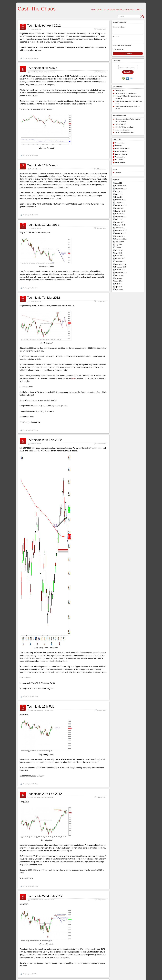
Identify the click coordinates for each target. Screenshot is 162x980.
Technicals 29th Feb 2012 (44, 440)
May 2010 (119, 284)
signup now (116, 46)
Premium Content (35, 29)
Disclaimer (127, 130)
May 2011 (119, 250)
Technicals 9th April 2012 (44, 26)
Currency (118, 146)
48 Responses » (101, 169)
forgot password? (126, 46)
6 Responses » (102, 797)
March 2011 (119, 256)
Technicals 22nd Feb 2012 (45, 896)
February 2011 (120, 259)
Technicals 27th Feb (41, 707)
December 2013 (121, 205)
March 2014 (119, 197)
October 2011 (120, 236)
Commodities (120, 143)
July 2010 (119, 278)
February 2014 (120, 200)
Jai (30, 58)
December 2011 (121, 231)
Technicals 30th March (42, 68)
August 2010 (120, 275)
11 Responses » (101, 228)
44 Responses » (101, 29)
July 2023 (119, 183)
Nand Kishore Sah (122, 133)
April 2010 (119, 287)
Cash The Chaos (37, 9)
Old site (118, 173)
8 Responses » (102, 72)
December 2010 (121, 264)
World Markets (120, 163)
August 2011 (120, 242)
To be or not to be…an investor (126, 93)
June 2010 (119, 281)
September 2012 (121, 217)
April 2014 (119, 194)
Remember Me (118, 49)
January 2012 (120, 228)
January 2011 (120, 261)
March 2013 (119, 208)
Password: (116, 37)
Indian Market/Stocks (37, 72)
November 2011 (121, 233)
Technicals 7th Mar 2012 (44, 298)
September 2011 (121, 239)
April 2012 (119, 219)
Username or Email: (119, 27)
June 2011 (119, 247)
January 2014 (120, 203)
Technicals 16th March (42, 165)
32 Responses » (101, 444)
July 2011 (119, 245)
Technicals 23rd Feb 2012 (44, 794)
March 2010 (119, 289)
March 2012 (119, 222)
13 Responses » (101, 301)
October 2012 (120, 214)
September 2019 (121, 189)
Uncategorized (120, 157)
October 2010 (120, 270)
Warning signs (120, 90)
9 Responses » (102, 710)
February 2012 (120, 225)
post (73, 378)
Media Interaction (121, 151)
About (123, 124)
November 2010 (121, 267)
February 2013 (120, 211)
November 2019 (121, 186)
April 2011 (119, 253)
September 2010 (121, 273)
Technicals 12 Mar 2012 (43, 225)
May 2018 (119, 191)
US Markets (119, 160)
